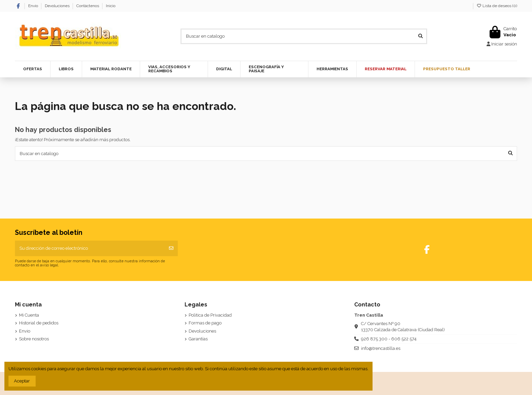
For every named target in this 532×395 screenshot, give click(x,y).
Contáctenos (88, 6)
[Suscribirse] (171, 248)
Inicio (111, 6)
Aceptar (22, 381)
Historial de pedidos (39, 323)
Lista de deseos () (497, 6)
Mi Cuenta (29, 315)
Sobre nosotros (34, 339)
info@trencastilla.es (381, 348)
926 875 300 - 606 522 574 (389, 339)
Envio (34, 6)
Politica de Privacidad (210, 315)
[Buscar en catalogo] (421, 36)
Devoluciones (58, 6)
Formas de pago (205, 323)
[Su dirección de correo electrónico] (90, 248)
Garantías (198, 339)
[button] (111, 69)
